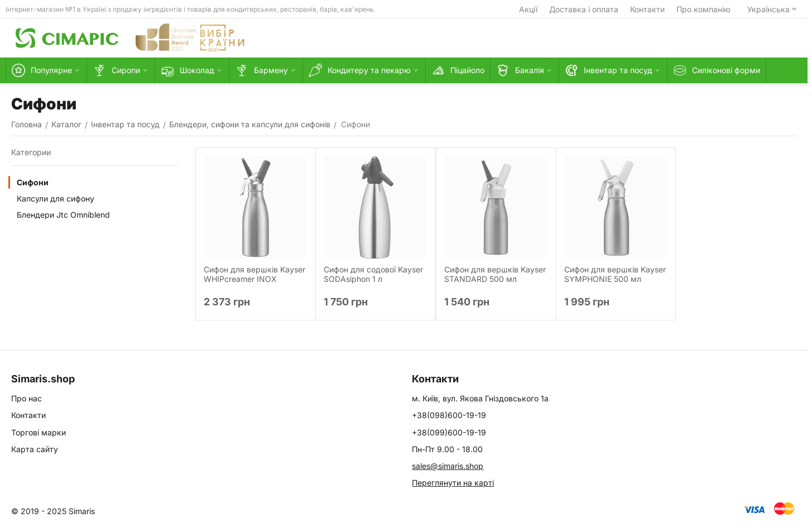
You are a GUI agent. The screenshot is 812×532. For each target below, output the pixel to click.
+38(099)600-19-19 (449, 432)
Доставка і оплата (584, 9)
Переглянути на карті (453, 483)
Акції (528, 9)
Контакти (647, 9)
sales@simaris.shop (448, 466)
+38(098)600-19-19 (449, 415)
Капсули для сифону (56, 198)
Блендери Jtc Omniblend (63, 215)
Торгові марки (39, 432)
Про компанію (703, 9)
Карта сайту (35, 449)
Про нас (27, 398)
